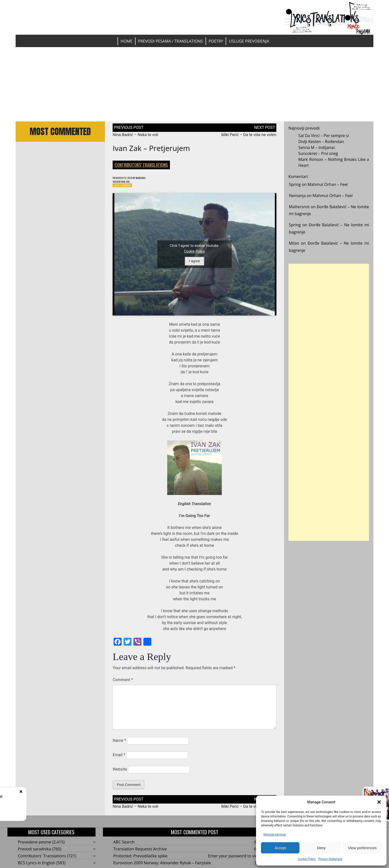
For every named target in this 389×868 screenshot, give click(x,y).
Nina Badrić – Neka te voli (135, 135)
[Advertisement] (194, 84)
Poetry (216, 41)
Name (119, 743)
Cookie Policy (307, 859)
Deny (321, 848)
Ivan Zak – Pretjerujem (151, 148)
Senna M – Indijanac (317, 147)
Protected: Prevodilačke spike (141, 858)
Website (120, 771)
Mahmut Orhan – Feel (328, 184)
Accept (280, 848)
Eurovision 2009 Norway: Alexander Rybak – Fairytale (162, 865)
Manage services (275, 835)
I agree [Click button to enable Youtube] (195, 263)
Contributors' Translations (141, 165)
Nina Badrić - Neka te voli (56, 797)
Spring (295, 184)
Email (119, 757)
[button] (379, 802)
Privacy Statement (330, 859)
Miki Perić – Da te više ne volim (249, 135)
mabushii (148, 178)
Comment (123, 682)
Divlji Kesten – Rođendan (321, 142)
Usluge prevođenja (249, 41)
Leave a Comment (125, 187)
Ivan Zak (128, 183)
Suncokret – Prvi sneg (318, 153)
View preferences (362, 848)
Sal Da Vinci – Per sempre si (324, 136)
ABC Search (124, 844)
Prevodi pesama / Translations (171, 41)
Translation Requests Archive (140, 851)
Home (127, 41)
